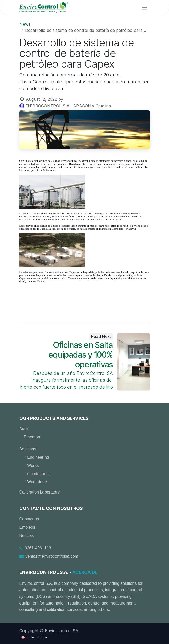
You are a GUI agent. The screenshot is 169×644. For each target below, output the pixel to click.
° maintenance (38, 474)
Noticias (27, 535)
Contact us (29, 519)
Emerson (32, 437)
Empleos (27, 527)
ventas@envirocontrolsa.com (52, 556)
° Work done (36, 482)
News (25, 24)
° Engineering (37, 457)
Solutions (28, 449)
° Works (32, 465)
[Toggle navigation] (145, 7)
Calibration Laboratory (40, 492)
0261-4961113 (38, 548)
